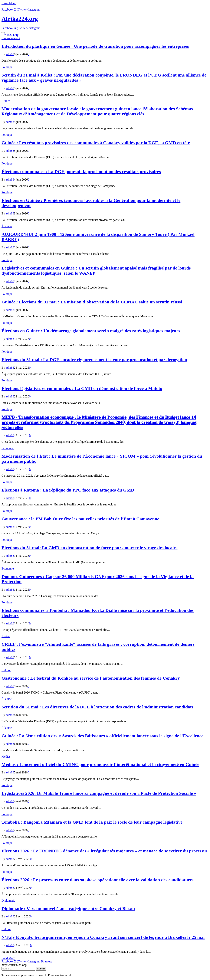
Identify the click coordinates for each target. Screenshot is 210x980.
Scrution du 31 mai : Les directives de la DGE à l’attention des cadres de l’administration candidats (97, 707)
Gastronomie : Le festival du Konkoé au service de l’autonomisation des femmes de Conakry (91, 678)
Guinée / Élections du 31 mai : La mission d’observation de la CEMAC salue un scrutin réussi (92, 302)
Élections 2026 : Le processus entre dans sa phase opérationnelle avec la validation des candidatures (98, 880)
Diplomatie (8, 901)
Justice (6, 636)
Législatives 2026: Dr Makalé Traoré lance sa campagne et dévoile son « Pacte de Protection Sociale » (99, 793)
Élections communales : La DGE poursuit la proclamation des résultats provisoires (81, 171)
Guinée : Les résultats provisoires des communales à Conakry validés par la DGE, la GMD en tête (96, 143)
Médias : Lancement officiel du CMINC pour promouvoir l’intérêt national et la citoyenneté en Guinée (100, 764)
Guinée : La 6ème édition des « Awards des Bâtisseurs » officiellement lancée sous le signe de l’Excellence (102, 736)
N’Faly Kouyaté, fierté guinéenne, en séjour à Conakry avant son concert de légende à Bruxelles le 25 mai (103, 937)
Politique (7, 67)
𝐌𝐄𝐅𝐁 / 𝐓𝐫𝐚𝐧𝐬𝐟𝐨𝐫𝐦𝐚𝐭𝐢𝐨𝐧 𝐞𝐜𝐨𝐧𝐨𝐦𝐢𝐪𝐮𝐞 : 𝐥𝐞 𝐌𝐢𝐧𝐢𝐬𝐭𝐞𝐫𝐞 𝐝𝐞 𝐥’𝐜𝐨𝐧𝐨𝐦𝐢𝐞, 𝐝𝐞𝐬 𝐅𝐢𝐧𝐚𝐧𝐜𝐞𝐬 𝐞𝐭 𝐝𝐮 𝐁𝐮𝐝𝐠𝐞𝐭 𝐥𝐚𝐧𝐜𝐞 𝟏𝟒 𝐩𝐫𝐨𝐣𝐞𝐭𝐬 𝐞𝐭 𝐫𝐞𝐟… (99, 422)
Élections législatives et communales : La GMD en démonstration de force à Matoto (82, 388)
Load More (8, 958)
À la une (7, 226)
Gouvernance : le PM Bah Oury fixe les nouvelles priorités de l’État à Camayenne (80, 519)
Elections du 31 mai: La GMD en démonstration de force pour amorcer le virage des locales (89, 548)
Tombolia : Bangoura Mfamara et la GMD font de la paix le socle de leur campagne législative (92, 822)
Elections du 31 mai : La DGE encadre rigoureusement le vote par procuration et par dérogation (94, 360)
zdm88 (10, 54)
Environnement (11, 38)
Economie (8, 448)
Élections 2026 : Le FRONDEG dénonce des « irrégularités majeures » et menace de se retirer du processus (105, 851)
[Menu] (3, 32)
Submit (41, 969)
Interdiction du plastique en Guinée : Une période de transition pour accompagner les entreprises (95, 46)
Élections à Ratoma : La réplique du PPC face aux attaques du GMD (68, 490)
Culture (6, 670)
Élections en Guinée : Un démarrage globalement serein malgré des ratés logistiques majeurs (91, 331)
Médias (6, 757)
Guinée (6, 101)
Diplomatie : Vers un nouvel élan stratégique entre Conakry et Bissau (68, 909)
